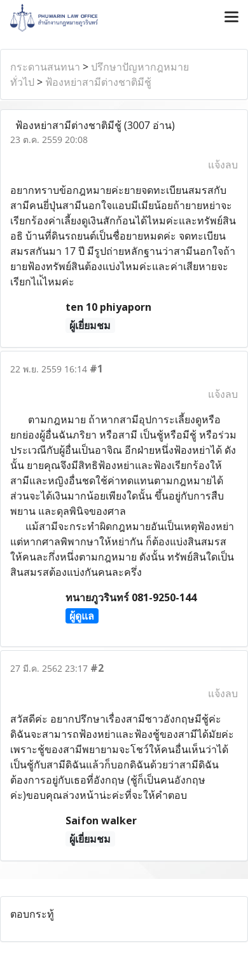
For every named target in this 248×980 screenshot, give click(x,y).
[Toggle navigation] (231, 18)
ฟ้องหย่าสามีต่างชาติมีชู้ (98, 82)
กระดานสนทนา (45, 67)
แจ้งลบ (223, 165)
